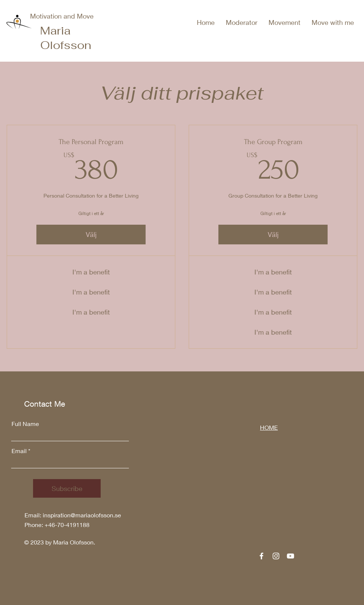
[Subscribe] (67, 488)
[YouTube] (290, 556)
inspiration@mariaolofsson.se (82, 515)
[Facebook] (261, 556)
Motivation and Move (62, 16)
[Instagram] (276, 556)
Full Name (25, 424)
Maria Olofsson (66, 38)
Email (19, 451)
